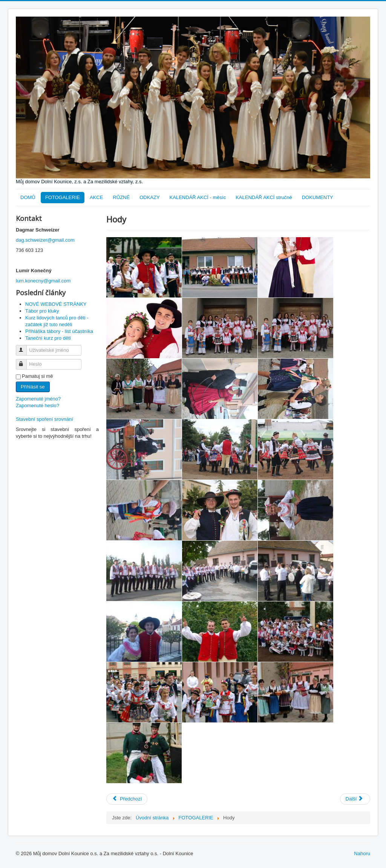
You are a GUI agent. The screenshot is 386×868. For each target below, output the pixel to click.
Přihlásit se (33, 387)
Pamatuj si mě (37, 376)
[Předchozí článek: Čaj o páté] (127, 799)
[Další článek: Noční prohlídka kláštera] (355, 799)
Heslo (25, 361)
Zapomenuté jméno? (38, 399)
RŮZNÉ (121, 197)
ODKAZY (149, 197)
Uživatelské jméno (25, 347)
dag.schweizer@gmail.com (45, 240)
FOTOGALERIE (63, 197)
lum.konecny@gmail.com (43, 281)
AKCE (96, 197)
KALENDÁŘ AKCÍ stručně (264, 197)
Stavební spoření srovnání (44, 419)
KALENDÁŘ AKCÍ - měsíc (198, 197)
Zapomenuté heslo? (38, 406)
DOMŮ (28, 197)
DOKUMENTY (318, 197)
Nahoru (362, 853)
